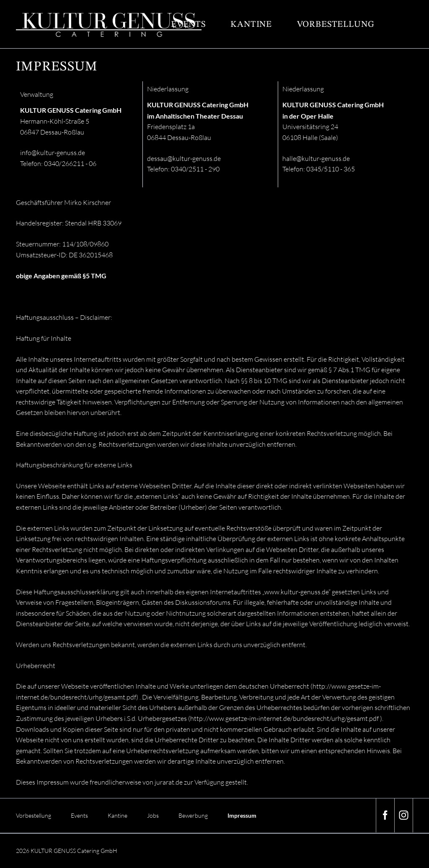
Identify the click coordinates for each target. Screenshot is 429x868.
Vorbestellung (336, 25)
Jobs (153, 815)
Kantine (251, 25)
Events (188, 25)
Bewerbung (193, 815)
